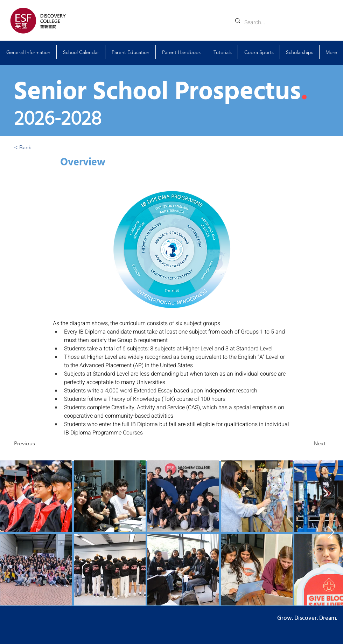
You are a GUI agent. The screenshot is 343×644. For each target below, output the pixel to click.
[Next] (308, 444)
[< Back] (37, 148)
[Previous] (37, 444)
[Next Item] (331, 533)
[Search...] (283, 22)
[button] (28, 52)
